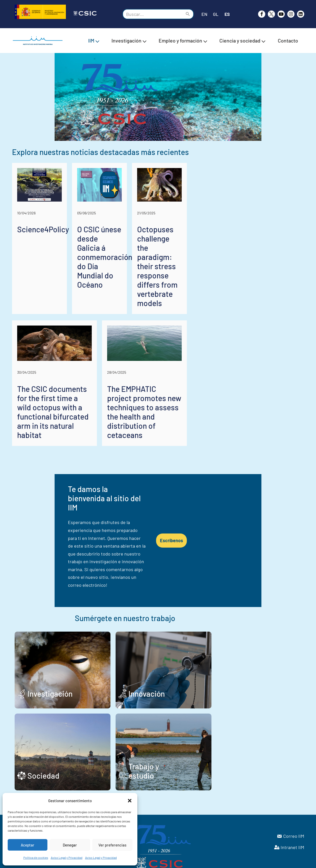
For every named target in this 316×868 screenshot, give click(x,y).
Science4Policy (43, 297)
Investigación (50, 665)
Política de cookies (36, 857)
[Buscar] (152, 14)
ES (227, 14)
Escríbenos (241, 537)
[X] (271, 14)
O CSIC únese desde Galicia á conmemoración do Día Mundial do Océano (155, 311)
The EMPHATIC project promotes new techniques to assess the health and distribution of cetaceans (228, 447)
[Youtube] (281, 14)
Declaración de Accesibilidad (232, 862)
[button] (130, 801)
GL (216, 14)
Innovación (192, 665)
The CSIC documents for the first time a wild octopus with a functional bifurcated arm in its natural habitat (83, 447)
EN (204, 14)
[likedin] (301, 14)
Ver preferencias (112, 845)
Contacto (288, 40)
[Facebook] (262, 14)
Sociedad (43, 747)
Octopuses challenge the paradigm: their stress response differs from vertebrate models (257, 311)
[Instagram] (291, 14)
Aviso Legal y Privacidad (67, 857)
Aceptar (28, 845)
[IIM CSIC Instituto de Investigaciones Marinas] (39, 41)
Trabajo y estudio (202, 747)
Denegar (70, 845)
